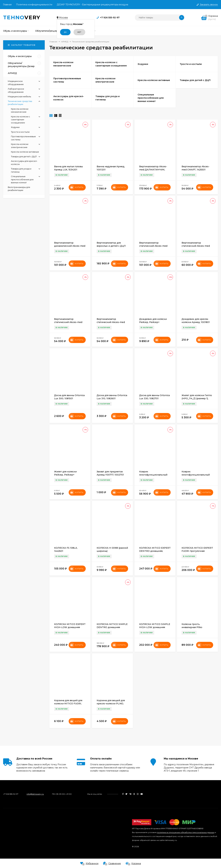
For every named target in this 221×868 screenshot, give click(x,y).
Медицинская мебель (19, 96)
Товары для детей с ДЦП (24, 156)
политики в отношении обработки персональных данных (186, 832)
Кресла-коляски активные (25, 152)
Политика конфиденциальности (34, 5)
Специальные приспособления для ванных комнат (22, 179)
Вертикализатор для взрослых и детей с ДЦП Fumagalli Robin (111, 246)
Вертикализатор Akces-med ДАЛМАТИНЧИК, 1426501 (153, 170)
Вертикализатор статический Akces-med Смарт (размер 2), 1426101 (69, 322)
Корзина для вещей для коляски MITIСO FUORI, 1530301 (68, 704)
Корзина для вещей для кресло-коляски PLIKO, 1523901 (111, 704)
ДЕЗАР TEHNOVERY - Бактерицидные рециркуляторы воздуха (92, 5)
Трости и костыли (20, 132)
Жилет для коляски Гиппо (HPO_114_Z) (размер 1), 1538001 (197, 398)
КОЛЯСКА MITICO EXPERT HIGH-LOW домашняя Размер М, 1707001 (70, 627)
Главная (7, 5)
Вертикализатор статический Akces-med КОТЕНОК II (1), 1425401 (153, 246)
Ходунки (15, 127)
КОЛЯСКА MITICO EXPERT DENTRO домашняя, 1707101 (155, 551)
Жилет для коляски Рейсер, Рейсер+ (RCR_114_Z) (65, 475)
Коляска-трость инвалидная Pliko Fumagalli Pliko (192, 627)
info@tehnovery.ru (35, 794)
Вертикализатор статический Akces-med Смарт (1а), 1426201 (196, 246)
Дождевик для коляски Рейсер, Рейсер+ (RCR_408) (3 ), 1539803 (153, 322)
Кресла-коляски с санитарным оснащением (20, 120)
